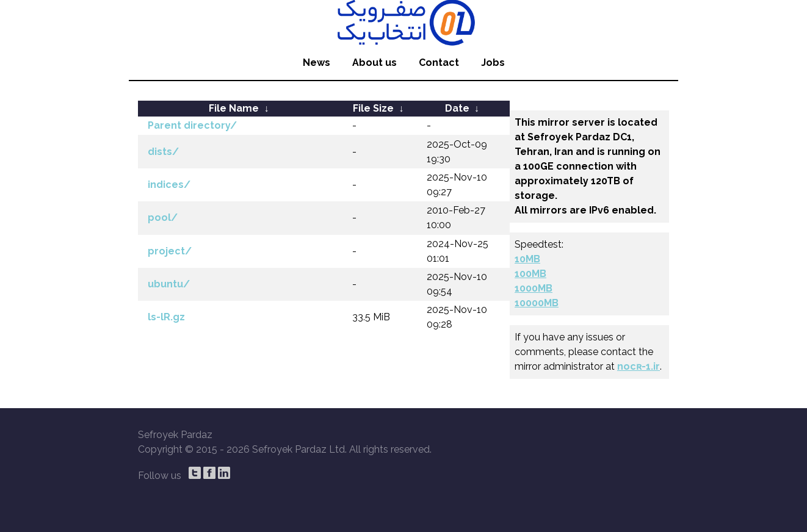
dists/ (163, 152)
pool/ (163, 217)
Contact (439, 63)
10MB (527, 259)
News (317, 63)
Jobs (493, 63)
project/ (170, 251)
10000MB (537, 303)
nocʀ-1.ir (639, 366)
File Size (373, 108)
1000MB (534, 288)
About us (375, 63)
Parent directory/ (192, 125)
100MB (530, 274)
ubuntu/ (169, 284)
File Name (234, 108)
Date (457, 108)
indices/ (169, 185)
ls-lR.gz (166, 317)
